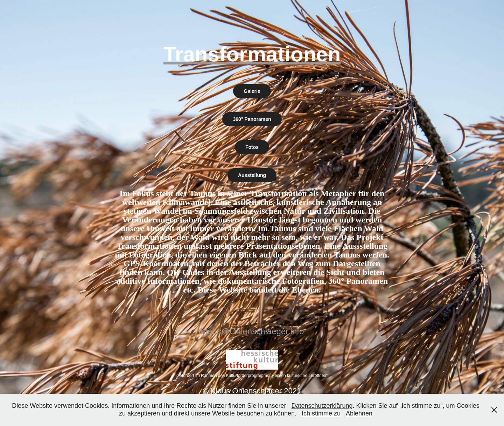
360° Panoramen (252, 119)
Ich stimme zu (321, 413)
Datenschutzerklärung (322, 406)
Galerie (252, 91)
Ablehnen (359, 413)
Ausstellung (252, 175)
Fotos (252, 147)
